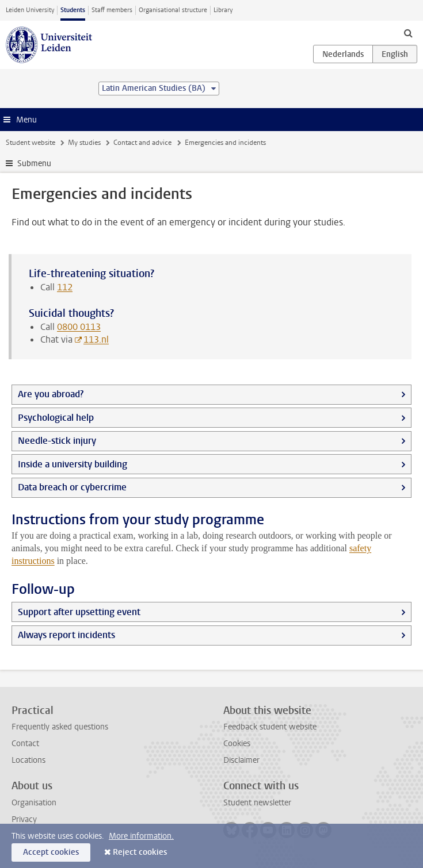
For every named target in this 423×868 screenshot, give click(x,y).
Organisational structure (173, 10)
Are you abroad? (51, 394)
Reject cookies (140, 852)
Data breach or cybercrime (72, 487)
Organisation (34, 803)
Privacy (24, 819)
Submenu (34, 164)
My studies (84, 143)
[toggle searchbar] (408, 33)
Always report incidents (66, 635)
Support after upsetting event (79, 612)
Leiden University (30, 10)
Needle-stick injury (57, 441)
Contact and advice (142, 143)
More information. (141, 836)
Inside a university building (73, 464)
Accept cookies (51, 852)
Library (223, 10)
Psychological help (56, 418)
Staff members (112, 10)
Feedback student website (270, 727)
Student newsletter (257, 803)
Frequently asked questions (60, 727)
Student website (31, 143)
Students (73, 10)
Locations (28, 760)
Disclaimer (241, 760)
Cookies (237, 744)
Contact (25, 744)
